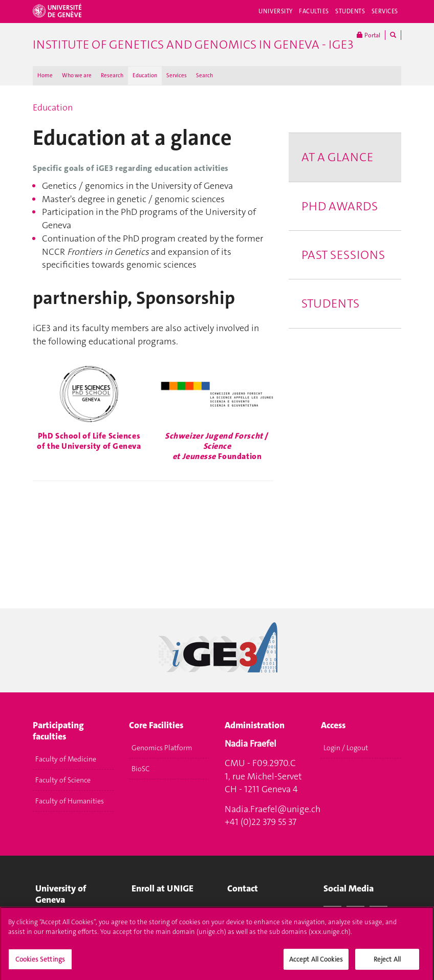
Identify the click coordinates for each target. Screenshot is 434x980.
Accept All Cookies (316, 963)
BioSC (140, 769)
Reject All (387, 963)
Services (385, 11)
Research (112, 75)
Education (145, 75)
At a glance (337, 157)
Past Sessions (343, 255)
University (276, 11)
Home (45, 75)
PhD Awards (340, 206)
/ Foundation (217, 446)
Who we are (77, 75)
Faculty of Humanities (70, 801)
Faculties (314, 11)
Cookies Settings (40, 963)
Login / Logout (346, 748)
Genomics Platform (162, 748)
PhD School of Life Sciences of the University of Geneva (89, 441)
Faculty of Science (63, 780)
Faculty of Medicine (66, 759)
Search (204, 75)
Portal (368, 35)
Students (350, 11)
